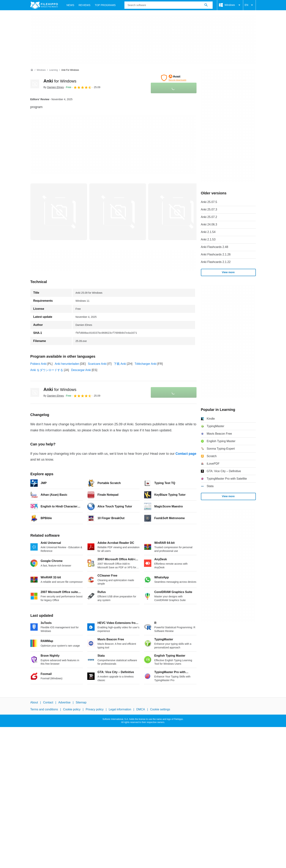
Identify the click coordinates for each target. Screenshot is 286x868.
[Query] (169, 5)
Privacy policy (95, 710)
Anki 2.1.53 (208, 239)
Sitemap (81, 702)
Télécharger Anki (146, 364)
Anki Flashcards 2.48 (215, 247)
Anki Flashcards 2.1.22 (216, 262)
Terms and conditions (44, 710)
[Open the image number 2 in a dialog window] (177, 212)
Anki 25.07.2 (209, 217)
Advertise (65, 702)
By (54, 87)
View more (228, 272)
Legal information (120, 710)
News (70, 5)
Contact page (186, 454)
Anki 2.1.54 (208, 232)
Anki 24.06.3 (209, 224)
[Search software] (206, 5)
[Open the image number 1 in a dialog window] (118, 212)
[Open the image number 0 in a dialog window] (59, 212)
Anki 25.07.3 (209, 209)
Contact (48, 702)
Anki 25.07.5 (209, 202)
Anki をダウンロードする (47, 370)
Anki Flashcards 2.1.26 (216, 254)
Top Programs (105, 5)
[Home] (32, 70)
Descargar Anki (81, 370)
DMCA (141, 710)
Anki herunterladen (67, 364)
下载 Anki (120, 364)
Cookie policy (72, 710)
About (34, 702)
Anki (60, 81)
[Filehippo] (44, 5)
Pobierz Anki (39, 364)
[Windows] (41, 70)
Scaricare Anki (97, 364)
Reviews (85, 5)
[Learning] (54, 70)
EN (249, 5)
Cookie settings (160, 710)
